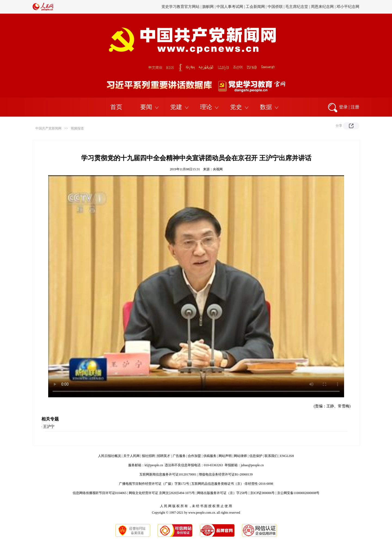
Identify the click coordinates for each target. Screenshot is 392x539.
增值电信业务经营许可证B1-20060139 (226, 474)
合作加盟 (194, 456)
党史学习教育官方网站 (181, 7)
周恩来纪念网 (322, 7)
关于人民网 (131, 456)
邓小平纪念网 (348, 7)
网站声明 (225, 456)
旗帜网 (208, 7)
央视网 (218, 169)
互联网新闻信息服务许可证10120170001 (168, 474)
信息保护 (256, 456)
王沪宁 (49, 427)
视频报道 (77, 128)
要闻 (146, 107)
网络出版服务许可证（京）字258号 (222, 493)
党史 (236, 107)
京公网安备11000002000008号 (298, 493)
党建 (176, 107)
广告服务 (179, 456)
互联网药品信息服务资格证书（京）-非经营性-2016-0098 (232, 484)
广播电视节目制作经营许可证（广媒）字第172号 (154, 484)
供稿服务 (210, 456)
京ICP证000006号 (263, 493)
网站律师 (240, 456)
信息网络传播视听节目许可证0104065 (100, 493)
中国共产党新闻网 (48, 128)
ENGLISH (287, 456)
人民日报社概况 (109, 456)
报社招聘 (148, 456)
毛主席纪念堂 (297, 7)
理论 (206, 107)
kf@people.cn (154, 465)
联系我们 (271, 456)
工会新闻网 (255, 7)
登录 (343, 107)
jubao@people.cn (252, 465)
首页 (116, 107)
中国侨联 (275, 7)
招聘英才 (164, 456)
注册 (355, 107)
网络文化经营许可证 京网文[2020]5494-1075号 (162, 493)
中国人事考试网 (230, 7)
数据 (266, 107)
